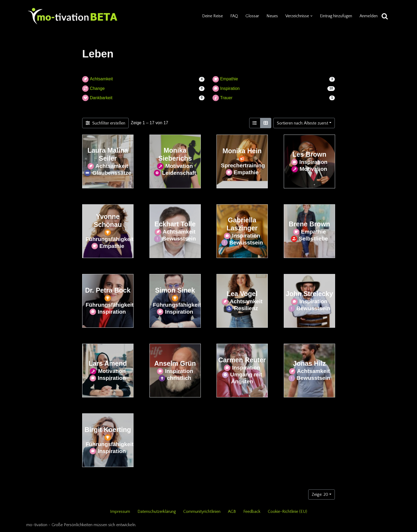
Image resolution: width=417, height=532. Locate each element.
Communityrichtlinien (202, 512)
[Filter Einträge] (105, 123)
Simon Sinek (175, 290)
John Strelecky (309, 294)
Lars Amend (108, 363)
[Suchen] (385, 16)
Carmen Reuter (242, 360)
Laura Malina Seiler (108, 154)
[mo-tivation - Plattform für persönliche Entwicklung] (73, 16)
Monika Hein (242, 151)
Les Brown (309, 154)
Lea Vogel (242, 294)
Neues (272, 16)
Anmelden (369, 16)
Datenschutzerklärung (157, 512)
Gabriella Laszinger (242, 224)
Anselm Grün (175, 363)
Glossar (252, 16)
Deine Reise (212, 16)
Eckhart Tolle (175, 224)
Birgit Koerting (108, 430)
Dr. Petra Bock (108, 290)
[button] (311, 16)
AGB (232, 512)
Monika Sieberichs (175, 154)
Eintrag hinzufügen (336, 16)
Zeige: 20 (320, 494)
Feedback (252, 512)
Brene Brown (309, 224)
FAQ (234, 16)
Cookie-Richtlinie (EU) (288, 512)
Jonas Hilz (309, 363)
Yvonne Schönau (108, 221)
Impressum (120, 512)
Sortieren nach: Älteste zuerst (303, 123)
